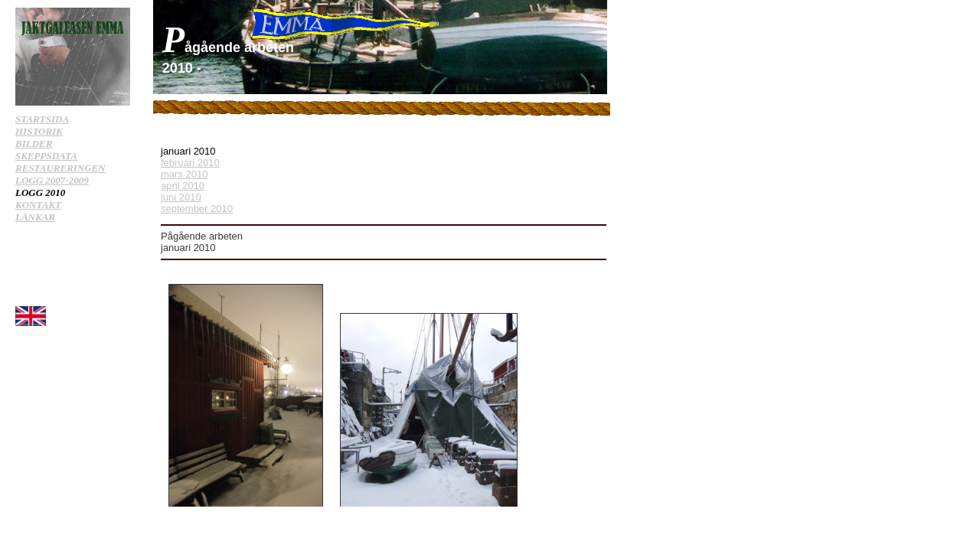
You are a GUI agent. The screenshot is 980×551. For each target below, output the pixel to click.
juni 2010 (181, 197)
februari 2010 (190, 163)
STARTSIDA (42, 119)
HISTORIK (39, 131)
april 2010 (183, 186)
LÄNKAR (35, 217)
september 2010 (197, 209)
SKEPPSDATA (46, 156)
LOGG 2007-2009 (52, 180)
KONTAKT (38, 205)
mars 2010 (184, 174)
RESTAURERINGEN (60, 168)
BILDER (34, 143)
